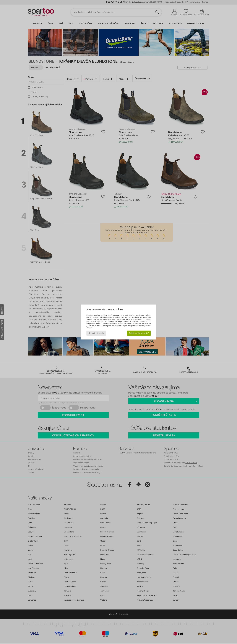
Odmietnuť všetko (96, 333)
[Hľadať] (157, 12)
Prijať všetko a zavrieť (139, 333)
